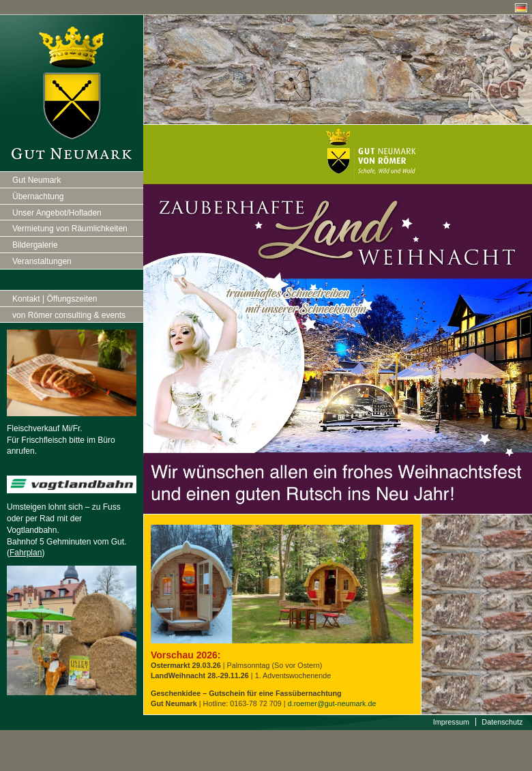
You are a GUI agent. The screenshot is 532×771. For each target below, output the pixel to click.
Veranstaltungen (42, 261)
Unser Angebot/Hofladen (57, 213)
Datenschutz (502, 722)
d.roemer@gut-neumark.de (332, 703)
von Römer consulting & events (69, 315)
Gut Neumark (36, 180)
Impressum (451, 722)
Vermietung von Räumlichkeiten (70, 229)
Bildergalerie (35, 245)
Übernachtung (38, 197)
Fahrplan (26, 553)
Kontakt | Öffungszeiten (55, 299)
